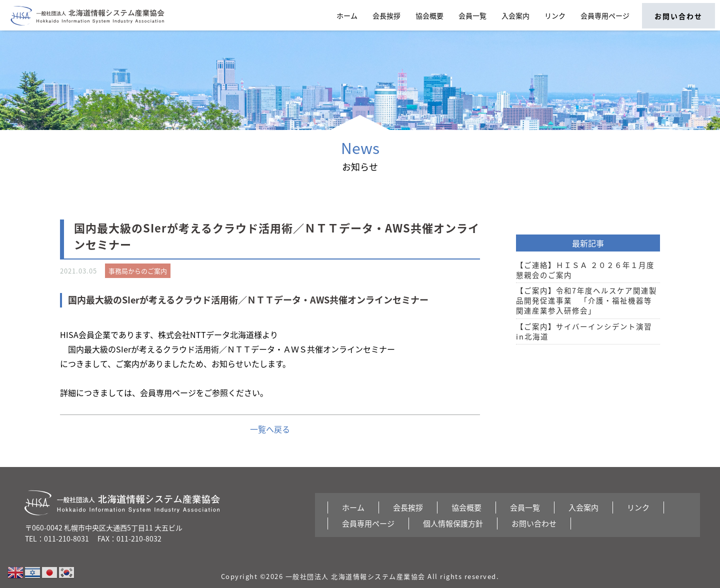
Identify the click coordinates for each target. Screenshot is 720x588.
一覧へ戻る (270, 429)
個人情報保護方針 (453, 523)
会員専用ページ (605, 15)
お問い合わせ (678, 16)
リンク (555, 15)
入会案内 (515, 15)
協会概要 (429, 15)
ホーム (347, 15)
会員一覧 (472, 15)
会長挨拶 (386, 15)
